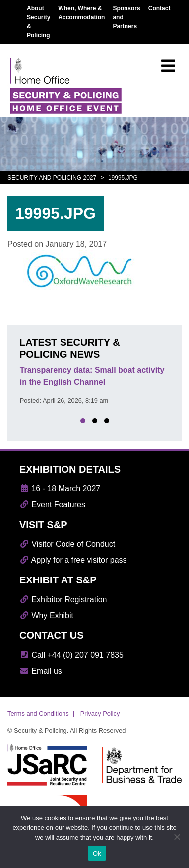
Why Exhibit (46, 615)
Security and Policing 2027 (52, 178)
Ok (97, 853)
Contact (159, 8)
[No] (177, 837)
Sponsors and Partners (126, 17)
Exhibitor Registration (63, 600)
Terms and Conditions (38, 713)
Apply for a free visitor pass (73, 560)
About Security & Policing (38, 22)
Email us (41, 671)
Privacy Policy (100, 713)
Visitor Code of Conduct (67, 544)
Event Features (52, 505)
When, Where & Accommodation (81, 13)
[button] (83, 421)
